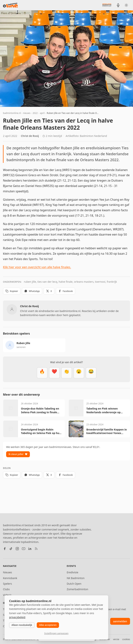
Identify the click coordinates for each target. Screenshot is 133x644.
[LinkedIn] (30, 549)
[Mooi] (54, 373)
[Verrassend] (79, 373)
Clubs (6, 589)
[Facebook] (5, 549)
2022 (35, 113)
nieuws (27, 113)
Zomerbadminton (78, 589)
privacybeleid (17, 617)
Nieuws (8, 572)
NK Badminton (76, 578)
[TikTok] (11, 549)
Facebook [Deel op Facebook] (66, 291)
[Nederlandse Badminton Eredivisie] (107, 5)
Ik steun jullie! (18, 454)
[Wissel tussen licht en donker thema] (126, 5)
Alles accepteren (48, 625)
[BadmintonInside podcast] (118, 5)
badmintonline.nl (12, 113)
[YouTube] (24, 549)
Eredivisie (73, 572)
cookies (126, 639)
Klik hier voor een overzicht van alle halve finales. (37, 267)
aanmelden (120, 621)
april (42, 113)
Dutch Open (74, 584)
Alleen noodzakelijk (22, 625)
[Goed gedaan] (67, 373)
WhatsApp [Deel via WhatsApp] (32, 291)
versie (116, 639)
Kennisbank (10, 578)
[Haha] (91, 373)
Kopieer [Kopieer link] (12, 291)
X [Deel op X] (49, 291)
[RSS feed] (36, 549)
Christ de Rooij (30, 136)
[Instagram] (17, 549)
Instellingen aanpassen (56, 633)
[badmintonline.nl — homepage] (10, 5)
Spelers (7, 584)
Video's (7, 595)
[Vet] (42, 373)
